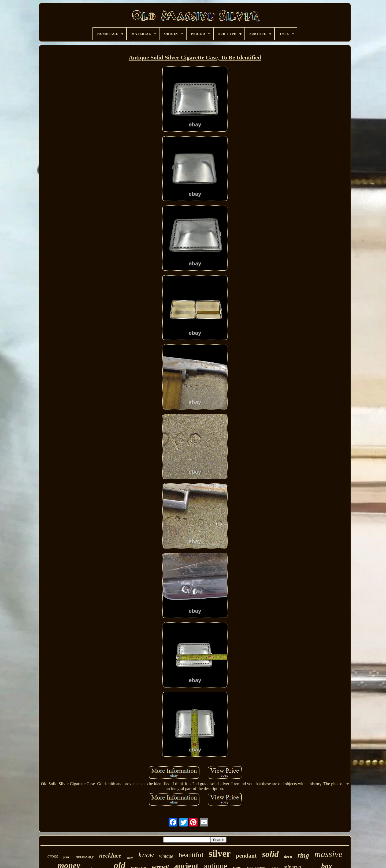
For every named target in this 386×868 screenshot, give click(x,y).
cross (53, 856)
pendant (246, 856)
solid (270, 854)
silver (220, 854)
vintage (166, 856)
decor (130, 858)
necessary (85, 856)
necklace (110, 856)
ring (303, 855)
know (146, 856)
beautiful (191, 855)
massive (328, 854)
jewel (67, 857)
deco (288, 857)
